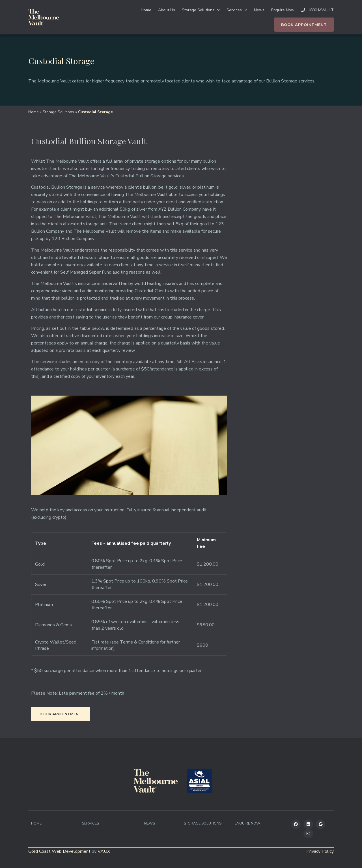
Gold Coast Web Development (59, 851)
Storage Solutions (201, 10)
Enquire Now (283, 10)
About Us (167, 10)
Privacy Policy (320, 851)
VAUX (104, 851)
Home (146, 10)
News (259, 10)
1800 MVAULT (317, 10)
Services (237, 10)
